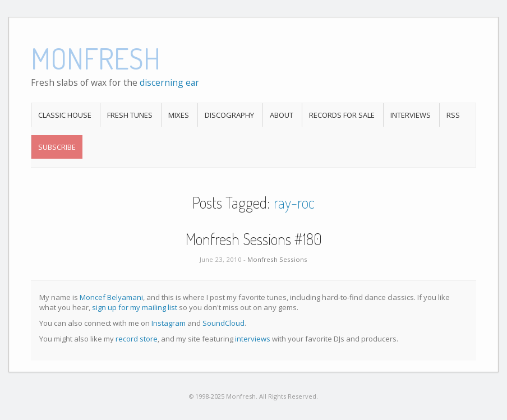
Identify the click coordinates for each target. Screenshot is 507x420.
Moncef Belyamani (111, 297)
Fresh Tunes (130, 115)
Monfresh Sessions (277, 259)
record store (137, 339)
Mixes (179, 115)
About (282, 115)
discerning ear (169, 82)
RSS (453, 115)
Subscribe (57, 147)
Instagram (169, 323)
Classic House (65, 115)
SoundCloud (223, 323)
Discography (229, 115)
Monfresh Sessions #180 (254, 239)
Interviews (411, 115)
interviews (253, 339)
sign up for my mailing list (135, 307)
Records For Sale (342, 115)
